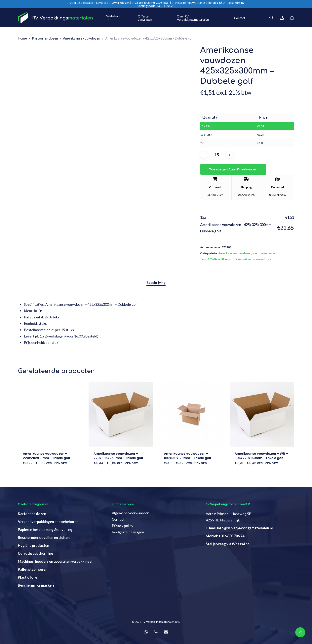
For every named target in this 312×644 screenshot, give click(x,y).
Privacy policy (122, 526)
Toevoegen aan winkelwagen (233, 169)
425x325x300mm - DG (222, 259)
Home (22, 38)
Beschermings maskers (36, 585)
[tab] (156, 283)
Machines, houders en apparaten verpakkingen (56, 561)
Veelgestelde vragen (128, 532)
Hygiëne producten (34, 545)
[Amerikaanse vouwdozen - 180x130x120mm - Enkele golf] (191, 414)
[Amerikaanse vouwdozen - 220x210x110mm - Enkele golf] (50, 414)
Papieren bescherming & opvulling (45, 530)
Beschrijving (156, 283)
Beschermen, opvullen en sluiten (44, 538)
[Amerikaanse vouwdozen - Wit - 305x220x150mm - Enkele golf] (262, 414)
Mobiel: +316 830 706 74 (225, 536)
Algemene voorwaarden (131, 513)
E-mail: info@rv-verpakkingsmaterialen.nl (239, 528)
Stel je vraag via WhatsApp (228, 544)
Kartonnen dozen (45, 38)
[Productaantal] (217, 155)
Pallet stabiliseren (33, 569)
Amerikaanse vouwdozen (82, 38)
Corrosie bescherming (36, 553)
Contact (118, 519)
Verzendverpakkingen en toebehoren (48, 522)
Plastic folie (28, 577)
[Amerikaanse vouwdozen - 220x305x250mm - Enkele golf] (121, 414)
